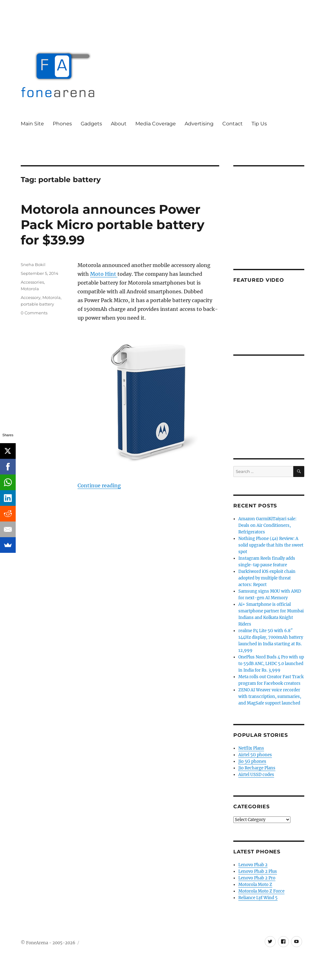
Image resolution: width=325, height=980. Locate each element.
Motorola (30, 289)
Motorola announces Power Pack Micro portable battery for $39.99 (113, 225)
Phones (62, 124)
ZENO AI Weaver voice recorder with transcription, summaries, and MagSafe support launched (270, 697)
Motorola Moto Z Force (261, 891)
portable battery (37, 304)
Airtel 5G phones (255, 755)
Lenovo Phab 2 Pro (257, 878)
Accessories (32, 282)
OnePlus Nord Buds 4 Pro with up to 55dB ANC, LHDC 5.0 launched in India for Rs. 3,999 (271, 664)
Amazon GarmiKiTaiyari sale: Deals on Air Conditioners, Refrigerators (267, 525)
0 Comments (34, 313)
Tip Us (259, 124)
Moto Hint (104, 274)
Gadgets (91, 124)
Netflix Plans (251, 748)
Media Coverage (156, 124)
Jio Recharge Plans (257, 768)
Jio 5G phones (252, 761)
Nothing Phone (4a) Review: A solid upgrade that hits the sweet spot (271, 545)
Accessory (31, 297)
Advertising (199, 124)
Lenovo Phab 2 (253, 865)
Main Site (32, 124)
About (119, 124)
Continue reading (99, 485)
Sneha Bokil (33, 265)
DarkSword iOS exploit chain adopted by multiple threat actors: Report (267, 578)
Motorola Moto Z (255, 885)
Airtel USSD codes (256, 775)
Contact (233, 124)
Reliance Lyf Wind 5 (258, 898)
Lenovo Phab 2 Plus (258, 871)
